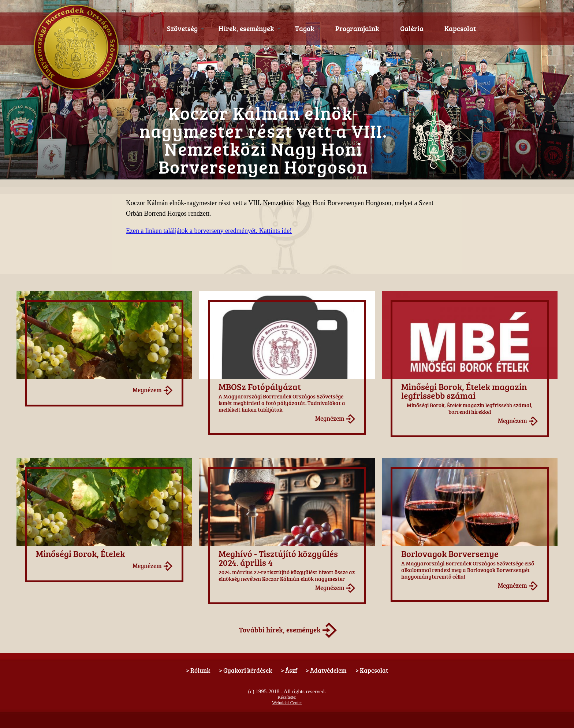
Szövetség (185, 29)
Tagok (308, 29)
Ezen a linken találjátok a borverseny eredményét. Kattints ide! (209, 231)
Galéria (412, 29)
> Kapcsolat (372, 670)
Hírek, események (249, 29)
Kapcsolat (460, 29)
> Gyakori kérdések (245, 670)
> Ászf (289, 670)
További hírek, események (280, 630)
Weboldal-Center (287, 703)
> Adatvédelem (326, 670)
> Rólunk (198, 670)
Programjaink (357, 29)
